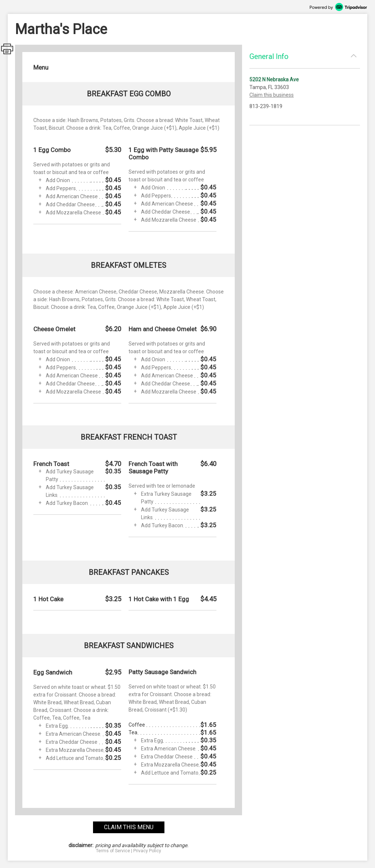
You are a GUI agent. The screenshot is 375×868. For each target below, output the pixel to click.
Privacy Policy (147, 851)
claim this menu (129, 827)
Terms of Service (113, 851)
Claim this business (272, 95)
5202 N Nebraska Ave (274, 80)
